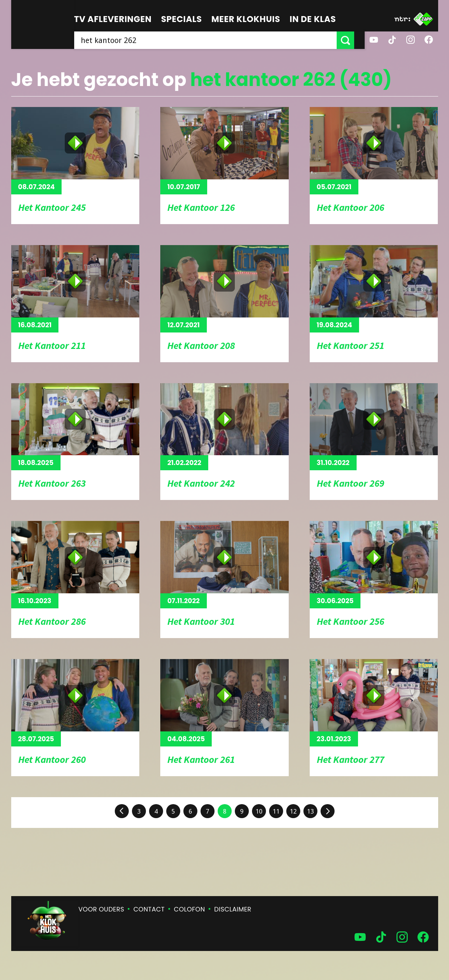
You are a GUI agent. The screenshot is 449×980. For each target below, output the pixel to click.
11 (276, 811)
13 (310, 811)
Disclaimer (233, 909)
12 (293, 811)
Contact (149, 909)
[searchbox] (211, 40)
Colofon (190, 909)
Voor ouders (101, 909)
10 (259, 811)
